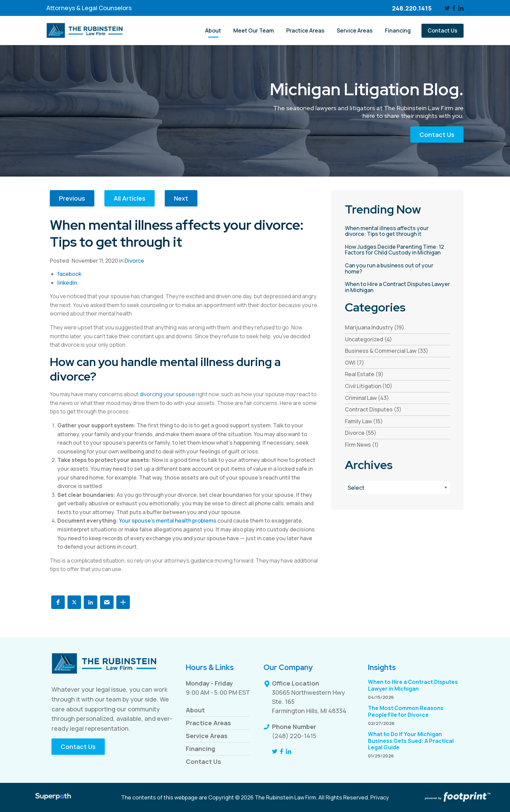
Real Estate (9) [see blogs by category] (364, 374)
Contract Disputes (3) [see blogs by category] (373, 409)
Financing (201, 749)
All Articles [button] (130, 198)
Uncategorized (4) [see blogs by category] (368, 339)
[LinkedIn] (461, 8)
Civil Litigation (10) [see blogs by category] (369, 386)
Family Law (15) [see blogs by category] (364, 421)
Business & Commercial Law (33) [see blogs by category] (387, 351)
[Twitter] (447, 8)
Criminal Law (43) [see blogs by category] (367, 398)
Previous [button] (72, 198)
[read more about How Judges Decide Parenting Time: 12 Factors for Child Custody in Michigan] (397, 250)
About (195, 710)
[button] (58, 602)
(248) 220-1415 (294, 736)
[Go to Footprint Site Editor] (457, 797)
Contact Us (437, 135)
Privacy (380, 797)
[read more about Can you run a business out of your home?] (397, 269)
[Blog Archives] (397, 488)
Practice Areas (208, 723)
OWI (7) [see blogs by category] (355, 363)
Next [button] (181, 198)
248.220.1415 (412, 8)
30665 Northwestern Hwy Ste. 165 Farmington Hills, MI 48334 (309, 702)
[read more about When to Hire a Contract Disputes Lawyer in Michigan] (397, 287)
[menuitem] (213, 31)
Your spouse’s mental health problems (168, 521)
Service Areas (207, 736)
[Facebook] (454, 8)
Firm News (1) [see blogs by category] (362, 445)
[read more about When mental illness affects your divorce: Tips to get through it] (397, 231)
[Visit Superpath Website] (53, 797)
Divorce (134, 261)
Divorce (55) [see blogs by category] (361, 433)
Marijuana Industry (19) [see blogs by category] (375, 327)
